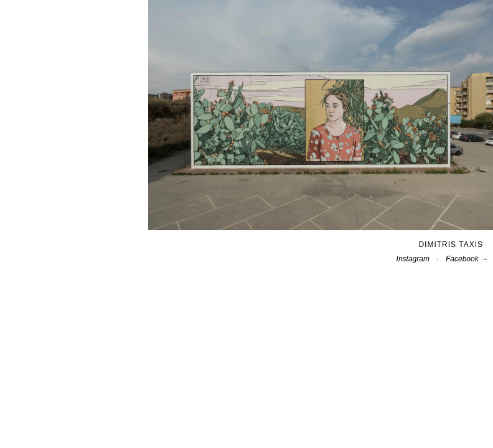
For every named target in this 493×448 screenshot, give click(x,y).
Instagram (413, 259)
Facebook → (467, 259)
